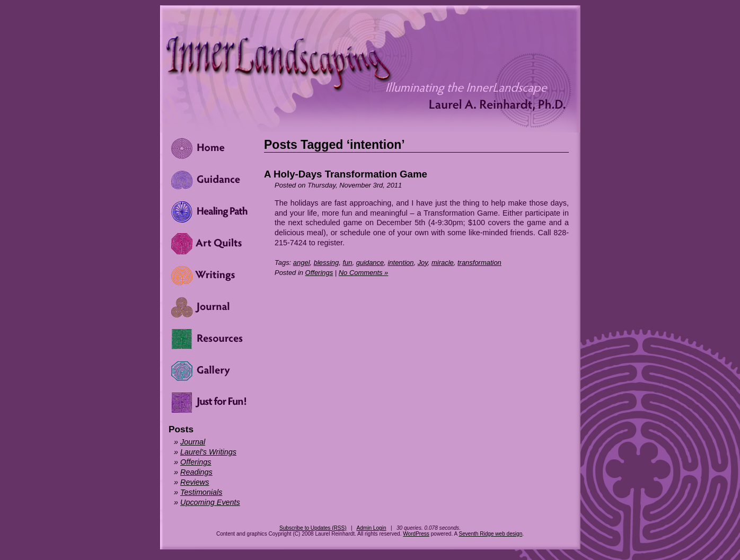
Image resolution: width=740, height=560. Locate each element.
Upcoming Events (210, 502)
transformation (479, 263)
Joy (423, 263)
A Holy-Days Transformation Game (346, 174)
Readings (196, 472)
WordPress (416, 534)
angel (302, 263)
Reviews (195, 482)
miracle (443, 263)
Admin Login (371, 528)
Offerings (319, 273)
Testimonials (201, 492)
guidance (370, 263)
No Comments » (364, 273)
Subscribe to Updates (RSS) (313, 528)
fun (347, 263)
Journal (193, 442)
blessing (327, 263)
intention (400, 263)
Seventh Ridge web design (490, 534)
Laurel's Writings (208, 452)
